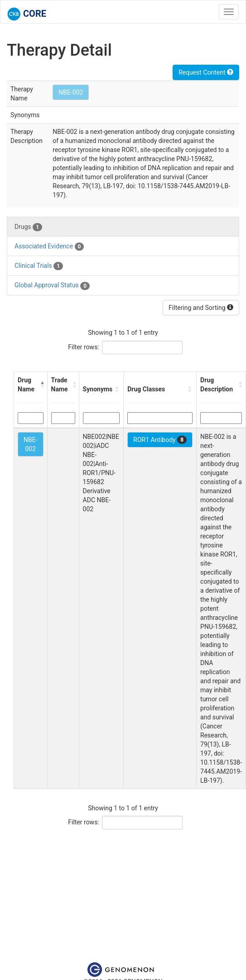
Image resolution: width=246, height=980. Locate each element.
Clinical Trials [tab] (39, 266)
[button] (42, 385)
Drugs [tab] (28, 227)
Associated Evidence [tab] (49, 247)
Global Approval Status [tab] (52, 285)
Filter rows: (84, 347)
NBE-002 (71, 92)
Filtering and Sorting (201, 308)
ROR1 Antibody (160, 440)
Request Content (206, 72)
